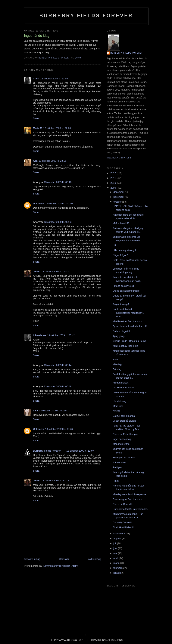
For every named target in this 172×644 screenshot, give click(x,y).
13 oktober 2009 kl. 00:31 (55, 272)
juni (116, 548)
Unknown (39, 203)
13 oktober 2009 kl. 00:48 (58, 386)
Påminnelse (119, 462)
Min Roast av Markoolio (126, 346)
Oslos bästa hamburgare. (127, 291)
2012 (114, 173)
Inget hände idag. (122, 439)
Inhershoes (40, 335)
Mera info (118, 406)
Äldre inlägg (95, 559)
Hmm (116, 481)
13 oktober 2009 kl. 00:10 (58, 182)
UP (114, 245)
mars (116, 563)
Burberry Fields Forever (86, 15)
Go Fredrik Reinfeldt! (124, 388)
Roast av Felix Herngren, (126, 434)
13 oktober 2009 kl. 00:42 (61, 335)
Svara (36, 118)
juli (115, 543)
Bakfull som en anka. (124, 416)
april (116, 558)
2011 (114, 178)
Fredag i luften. (121, 383)
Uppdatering (119, 401)
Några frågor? (120, 255)
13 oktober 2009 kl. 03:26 (59, 429)
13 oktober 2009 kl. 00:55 (53, 411)
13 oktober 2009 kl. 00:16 (59, 203)
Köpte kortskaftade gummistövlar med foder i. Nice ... (128, 313)
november (119, 197)
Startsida (64, 559)
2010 (114, 183)
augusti (118, 538)
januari (117, 573)
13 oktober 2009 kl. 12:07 (80, 451)
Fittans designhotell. (124, 286)
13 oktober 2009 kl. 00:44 (58, 365)
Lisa (36, 411)
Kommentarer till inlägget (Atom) (61, 566)
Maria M (38, 128)
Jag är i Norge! (121, 304)
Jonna (37, 272)
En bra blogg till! (122, 331)
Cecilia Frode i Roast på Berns (129, 341)
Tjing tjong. (119, 336)
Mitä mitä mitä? (121, 223)
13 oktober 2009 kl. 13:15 (55, 481)
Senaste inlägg (32, 559)
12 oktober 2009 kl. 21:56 (54, 79)
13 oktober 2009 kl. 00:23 (58, 222)
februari (118, 568)
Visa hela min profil (119, 158)
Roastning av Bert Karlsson (128, 499)
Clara (36, 79)
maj (116, 553)
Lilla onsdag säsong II (125, 250)
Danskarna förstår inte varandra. (130, 509)
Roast (116, 359)
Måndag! (118, 364)
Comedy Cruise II (122, 522)
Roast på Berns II (122, 504)
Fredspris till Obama (124, 458)
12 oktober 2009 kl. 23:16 (52, 161)
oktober (118, 202)
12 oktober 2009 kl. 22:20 (57, 128)
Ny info (117, 411)
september (119, 534)
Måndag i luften (121, 444)
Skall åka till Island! (123, 527)
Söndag (117, 369)
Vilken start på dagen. (125, 421)
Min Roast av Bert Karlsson (128, 321)
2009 (114, 188)
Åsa (35, 161)
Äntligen (117, 467)
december (119, 192)
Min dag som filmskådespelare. (130, 494)
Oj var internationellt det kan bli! (130, 326)
